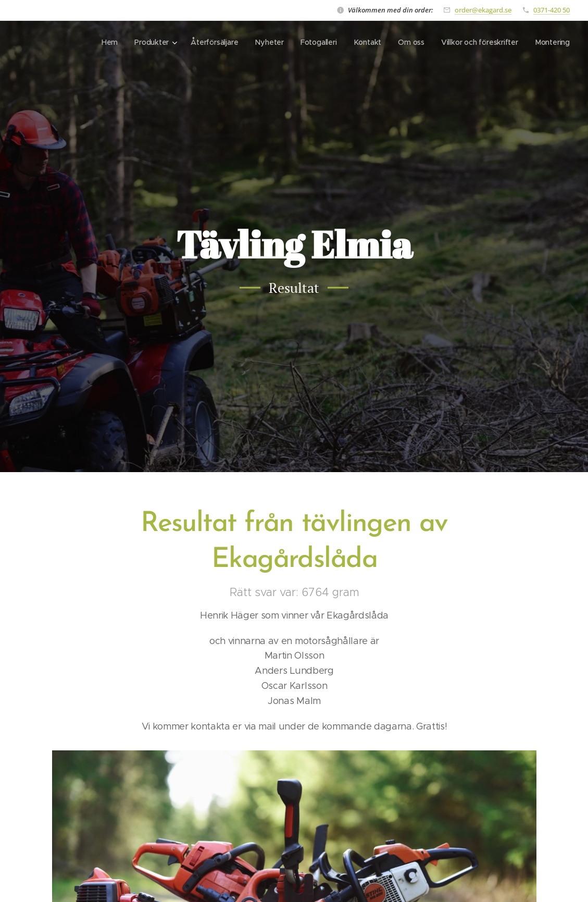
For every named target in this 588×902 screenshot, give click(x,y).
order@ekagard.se (483, 10)
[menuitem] (107, 42)
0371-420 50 (552, 10)
